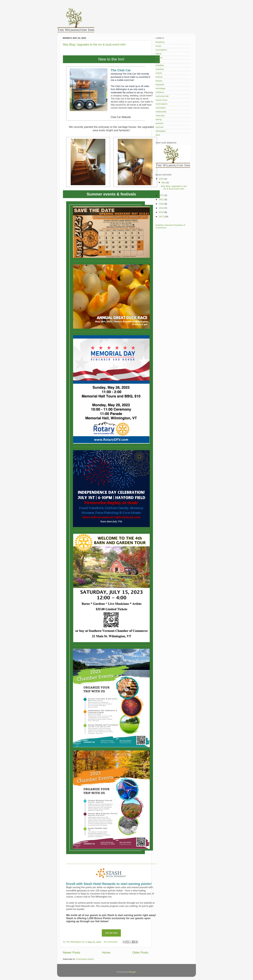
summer (159, 123)
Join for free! (111, 933)
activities (160, 65)
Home (106, 952)
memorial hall (162, 96)
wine (158, 135)
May (164, 182)
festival (159, 77)
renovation (161, 108)
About (158, 54)
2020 (162, 204)
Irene (158, 61)
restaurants (161, 112)
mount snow (161, 100)
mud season (162, 104)
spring (159, 119)
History (159, 58)
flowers (159, 81)
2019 (162, 208)
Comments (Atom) (85, 959)
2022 (162, 195)
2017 (162, 217)
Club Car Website (121, 117)
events (159, 73)
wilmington (161, 131)
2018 (162, 212)
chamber (160, 69)
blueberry (160, 42)
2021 (162, 199)
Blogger (132, 972)
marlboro (160, 92)
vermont (159, 127)
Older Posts (140, 952)
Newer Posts (71, 952)
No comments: (111, 942)
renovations (161, 50)
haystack (160, 85)
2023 (162, 179)
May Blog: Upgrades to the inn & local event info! (94, 45)
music (158, 46)
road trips (160, 115)
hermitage (160, 88)
